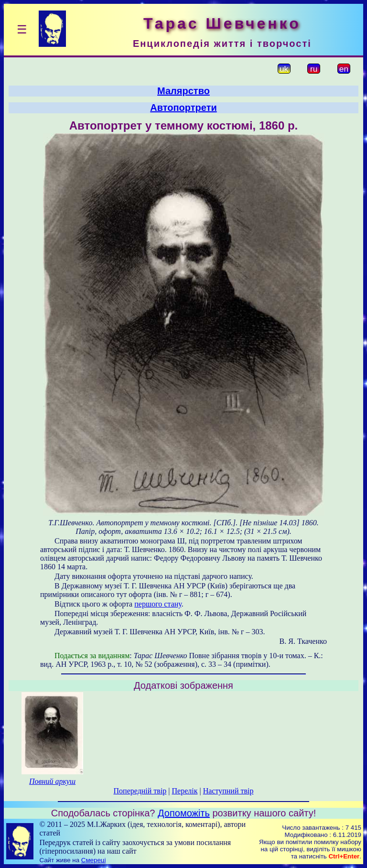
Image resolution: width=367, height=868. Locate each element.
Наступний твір (228, 791)
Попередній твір (140, 791)
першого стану (158, 604)
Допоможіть (184, 813)
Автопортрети (183, 108)
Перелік (185, 791)
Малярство (183, 91)
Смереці (94, 860)
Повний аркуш (52, 781)
